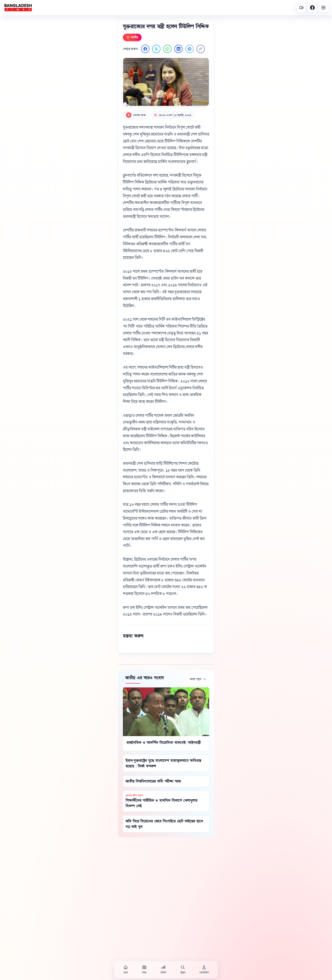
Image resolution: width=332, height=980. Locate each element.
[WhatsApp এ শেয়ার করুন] (167, 49)
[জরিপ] (163, 970)
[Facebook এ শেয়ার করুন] (145, 49)
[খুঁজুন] (183, 970)
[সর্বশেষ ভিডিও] (301, 8)
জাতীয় (132, 37)
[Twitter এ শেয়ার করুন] (156, 49)
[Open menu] (323, 8)
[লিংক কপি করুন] (201, 49)
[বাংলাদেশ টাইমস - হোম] (18, 8)
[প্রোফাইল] (204, 970)
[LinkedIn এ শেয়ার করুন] (178, 49)
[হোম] (126, 970)
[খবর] (144, 970)
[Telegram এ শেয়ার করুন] (190, 49)
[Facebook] (312, 8)
